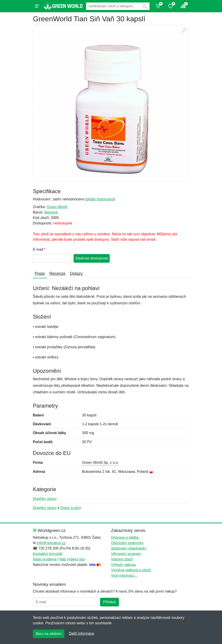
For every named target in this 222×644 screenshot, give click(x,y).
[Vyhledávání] (113, 6)
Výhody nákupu (123, 565)
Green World (57, 207)
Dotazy (76, 274)
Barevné (51, 212)
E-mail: (39, 249)
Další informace (81, 633)
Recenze (57, 274)
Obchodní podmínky (127, 543)
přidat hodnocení (100, 199)
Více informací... (124, 576)
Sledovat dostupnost (92, 258)
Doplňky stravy (45, 499)
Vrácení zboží (122, 559)
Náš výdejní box (72, 559)
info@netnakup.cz (51, 543)
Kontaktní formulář (48, 554)
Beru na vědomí (49, 634)
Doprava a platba (125, 537)
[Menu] (37, 6)
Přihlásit (110, 602)
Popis (40, 274)
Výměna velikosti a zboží (131, 570)
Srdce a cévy (71, 508)
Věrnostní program (126, 554)
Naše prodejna (45, 559)
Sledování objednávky (129, 548)
